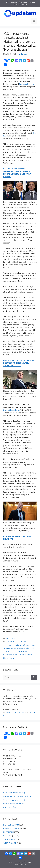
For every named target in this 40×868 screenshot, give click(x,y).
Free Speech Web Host (14, 804)
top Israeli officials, (28, 84)
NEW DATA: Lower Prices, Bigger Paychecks (20, 2)
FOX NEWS (22, 642)
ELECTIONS (8, 832)
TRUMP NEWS (10, 839)
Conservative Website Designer (18, 796)
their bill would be (12, 410)
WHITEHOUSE (10, 843)
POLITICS (10, 638)
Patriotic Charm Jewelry (14, 793)
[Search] (34, 677)
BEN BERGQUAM (11, 825)
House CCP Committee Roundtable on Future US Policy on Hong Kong (19, 655)
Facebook (20, 712)
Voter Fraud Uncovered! (14, 800)
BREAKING (11, 642)
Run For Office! (10, 807)
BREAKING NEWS (11, 829)
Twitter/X (10, 712)
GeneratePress (20, 865)
